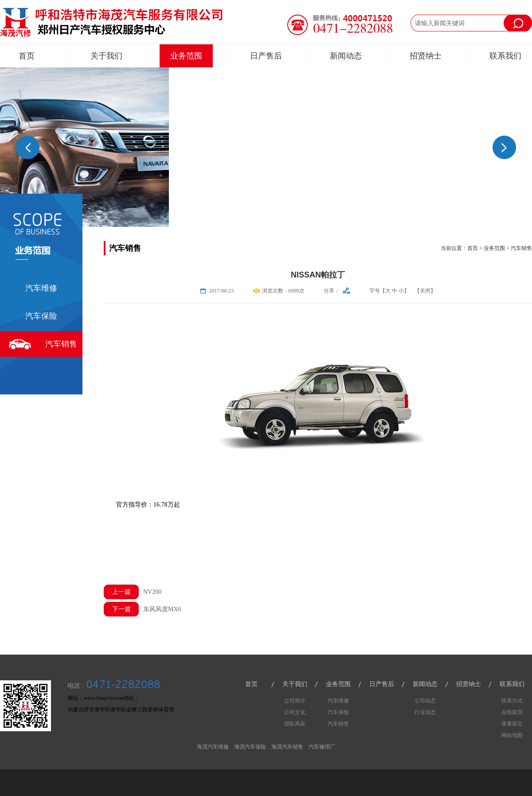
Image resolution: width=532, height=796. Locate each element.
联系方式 (512, 701)
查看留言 (512, 724)
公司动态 (425, 701)
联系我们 (505, 56)
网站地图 (512, 735)
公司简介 (295, 701)
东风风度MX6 (143, 609)
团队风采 (295, 724)
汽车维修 (41, 288)
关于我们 (106, 56)
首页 (27, 56)
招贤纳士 (426, 56)
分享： (332, 291)
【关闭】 (425, 291)
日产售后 (266, 56)
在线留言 (512, 712)
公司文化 (295, 712)
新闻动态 (346, 56)
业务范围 (186, 56)
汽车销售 (61, 344)
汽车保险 (41, 316)
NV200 (133, 592)
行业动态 (425, 712)
